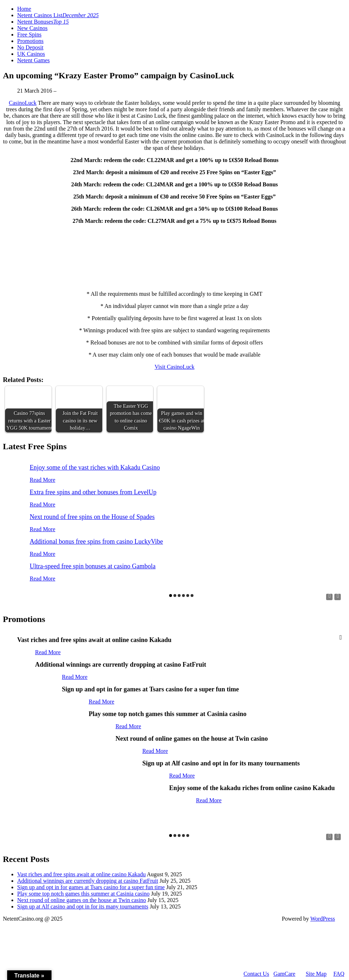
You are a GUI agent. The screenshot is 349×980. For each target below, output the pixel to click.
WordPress (323, 919)
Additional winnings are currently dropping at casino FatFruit (88, 881)
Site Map (316, 974)
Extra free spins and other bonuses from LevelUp (93, 492)
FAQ (339, 974)
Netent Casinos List (58, 15)
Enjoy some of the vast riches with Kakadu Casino (95, 467)
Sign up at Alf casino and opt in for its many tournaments (83, 906)
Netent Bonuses (43, 22)
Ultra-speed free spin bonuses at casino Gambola (93, 566)
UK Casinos (31, 54)
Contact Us (256, 974)
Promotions (30, 41)
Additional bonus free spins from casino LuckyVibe (96, 542)
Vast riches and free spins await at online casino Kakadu (81, 874)
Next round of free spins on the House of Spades (92, 517)
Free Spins (29, 35)
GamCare (284, 974)
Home (24, 9)
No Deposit (30, 47)
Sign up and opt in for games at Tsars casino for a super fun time (91, 887)
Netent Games (33, 60)
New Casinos (32, 28)
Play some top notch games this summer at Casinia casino (83, 894)
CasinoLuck (23, 103)
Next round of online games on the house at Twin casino (82, 900)
